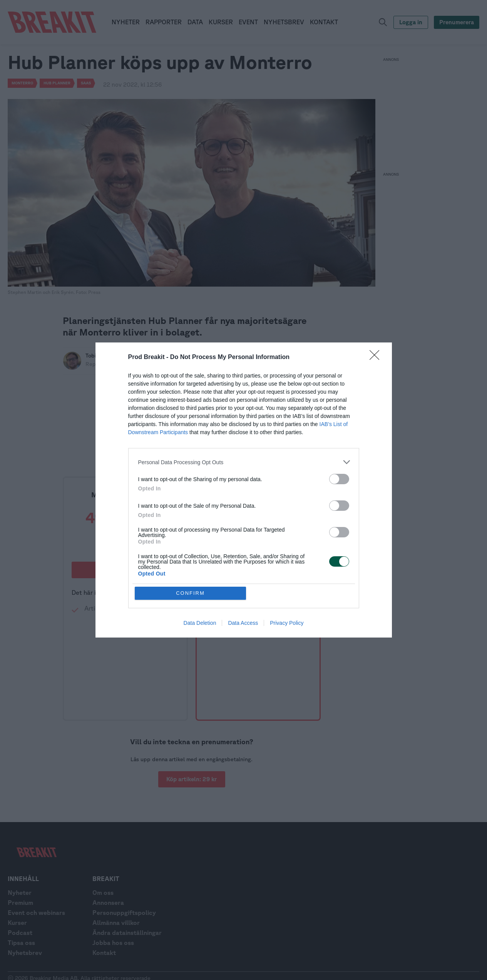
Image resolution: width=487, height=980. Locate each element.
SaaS (86, 83)
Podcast (20, 933)
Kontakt (104, 953)
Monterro (22, 83)
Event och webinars (36, 913)
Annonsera (108, 903)
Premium (20, 903)
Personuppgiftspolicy (124, 913)
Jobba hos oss (113, 943)
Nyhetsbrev (25, 953)
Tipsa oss (21, 943)
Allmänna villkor (116, 923)
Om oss (103, 893)
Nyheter (20, 893)
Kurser (17, 923)
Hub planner (57, 83)
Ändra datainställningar (127, 933)
